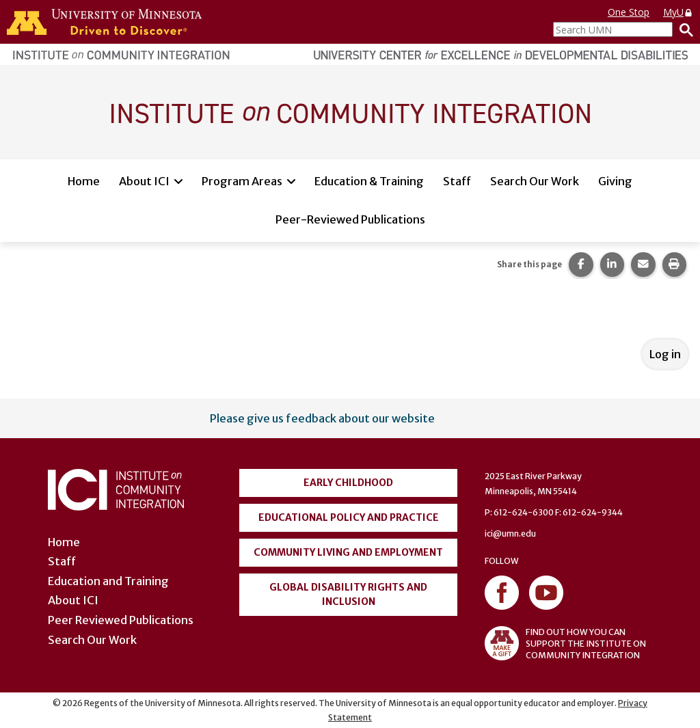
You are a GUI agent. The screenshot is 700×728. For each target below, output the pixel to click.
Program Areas (242, 181)
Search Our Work (535, 181)
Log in (665, 354)
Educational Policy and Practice (349, 517)
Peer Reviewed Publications (121, 620)
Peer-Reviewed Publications (350, 219)
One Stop (629, 12)
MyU (678, 12)
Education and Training (108, 581)
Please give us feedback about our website (322, 418)
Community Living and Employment (348, 552)
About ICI (144, 181)
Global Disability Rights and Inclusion (348, 594)
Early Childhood (348, 483)
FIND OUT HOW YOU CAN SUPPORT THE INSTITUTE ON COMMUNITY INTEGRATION (565, 643)
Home (84, 181)
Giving (615, 181)
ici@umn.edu (510, 534)
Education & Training (369, 181)
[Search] (683, 29)
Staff (457, 181)
